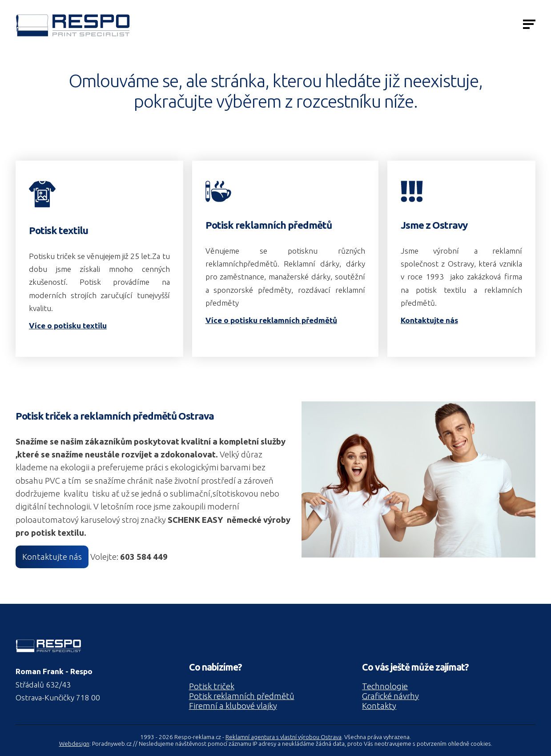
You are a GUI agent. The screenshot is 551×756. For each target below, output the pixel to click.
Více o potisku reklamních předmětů (271, 320)
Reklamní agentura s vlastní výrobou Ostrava (284, 737)
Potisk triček (212, 686)
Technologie (385, 686)
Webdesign (74, 744)
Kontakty (379, 706)
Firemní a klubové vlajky (233, 706)
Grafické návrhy (390, 696)
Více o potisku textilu (68, 325)
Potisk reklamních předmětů (242, 696)
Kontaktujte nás (429, 320)
